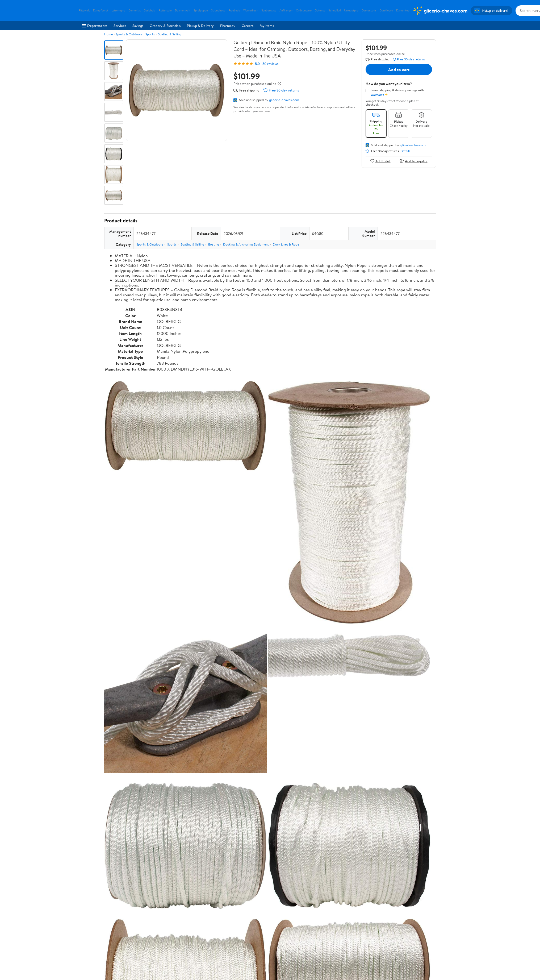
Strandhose (218, 11)
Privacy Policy (324, 912)
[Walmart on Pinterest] (423, 930)
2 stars (169, 793)
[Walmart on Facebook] (395, 930)
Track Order (298, 879)
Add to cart (399, 69)
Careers (248, 26)
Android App (401, 912)
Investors (85, 926)
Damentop (403, 11)
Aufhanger (286, 11)
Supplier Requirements (96, 941)
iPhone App (400, 904)
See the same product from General (408, 568)
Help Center (264, 879)
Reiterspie (165, 11)
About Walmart (90, 904)
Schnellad (335, 11)
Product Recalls (247, 933)
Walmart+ (164, 926)
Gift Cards (165, 933)
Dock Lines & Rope (286, 244)
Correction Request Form (132, 737)
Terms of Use (323, 904)
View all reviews (122, 813)
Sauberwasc (269, 11)
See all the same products (416, 703)
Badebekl (150, 11)
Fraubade (234, 11)
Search (427, 830)
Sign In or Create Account (221, 879)
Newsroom (87, 919)
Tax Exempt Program (250, 941)
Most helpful (196, 830)
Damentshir (369, 11)
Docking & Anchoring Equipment (246, 244)
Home (108, 34)
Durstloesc (386, 11)
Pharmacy (228, 26)
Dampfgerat (101, 11)
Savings (138, 26)
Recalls (240, 919)
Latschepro (118, 11)
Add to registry (414, 161)
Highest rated (164, 830)
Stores (162, 912)
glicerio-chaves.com (284, 100)
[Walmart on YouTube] (414, 930)
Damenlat (135, 11)
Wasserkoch (251, 11)
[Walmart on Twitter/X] (404, 930)
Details (405, 151)
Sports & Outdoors (129, 34)
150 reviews (270, 64)
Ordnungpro (304, 11)
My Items (267, 26)
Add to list (380, 161)
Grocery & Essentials (165, 26)
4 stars (168, 781)
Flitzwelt (84, 11)
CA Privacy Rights (327, 919)
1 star (170, 799)
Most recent (133, 830)
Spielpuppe (201, 11)
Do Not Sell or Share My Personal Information (348, 933)
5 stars (169, 775)
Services (120, 26)
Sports (150, 34)
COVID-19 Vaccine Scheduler (257, 904)
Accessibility (244, 926)
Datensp (320, 11)
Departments (95, 26)
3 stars (169, 787)
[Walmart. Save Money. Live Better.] (440, 11)
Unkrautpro (351, 11)
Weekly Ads (330, 879)
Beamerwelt (183, 11)
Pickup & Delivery (200, 26)
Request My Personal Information (338, 926)
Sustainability (89, 933)
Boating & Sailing (169, 34)
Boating (214, 244)
